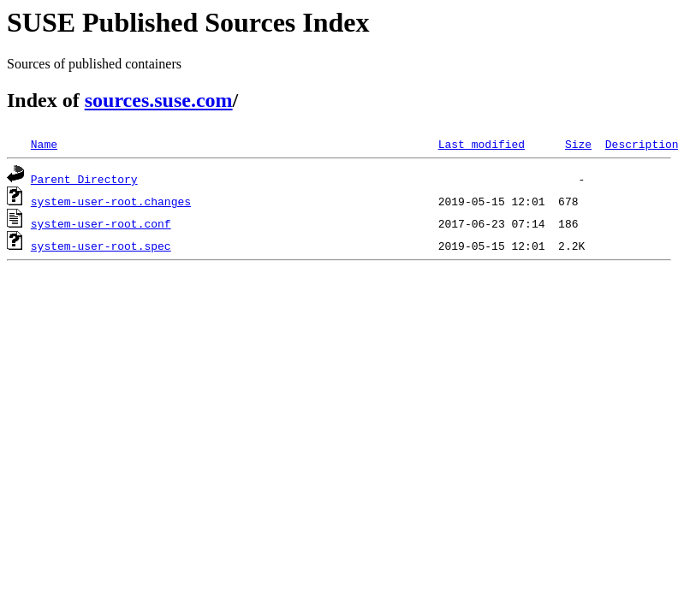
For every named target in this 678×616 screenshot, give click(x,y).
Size (578, 144)
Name (44, 144)
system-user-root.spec (101, 246)
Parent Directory (84, 179)
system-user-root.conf (101, 223)
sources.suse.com (159, 100)
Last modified (482, 144)
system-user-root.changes (111, 201)
